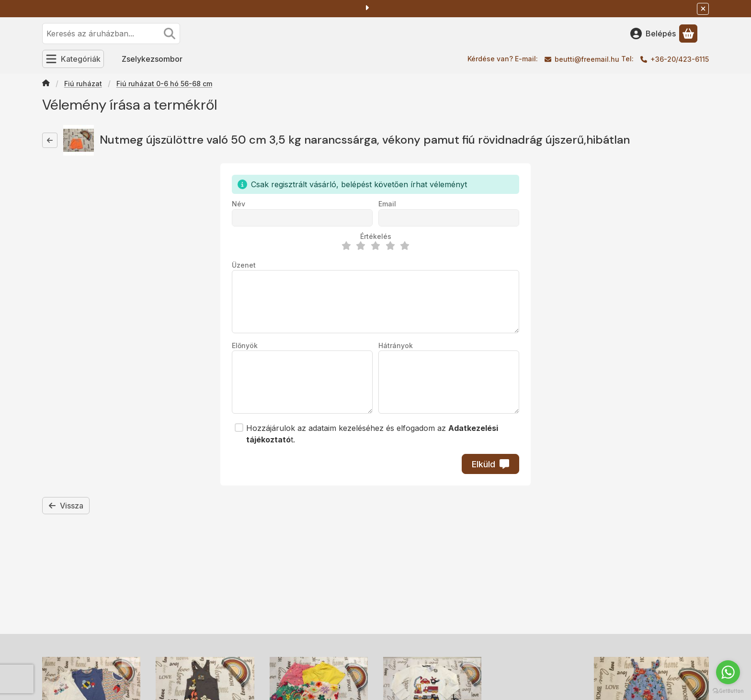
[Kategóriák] (73, 59)
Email (387, 204)
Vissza (66, 506)
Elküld (490, 464)
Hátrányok (396, 345)
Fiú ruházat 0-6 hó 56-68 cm (164, 84)
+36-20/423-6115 (680, 59)
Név (239, 204)
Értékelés (376, 236)
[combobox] (111, 34)
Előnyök (245, 345)
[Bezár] (703, 9)
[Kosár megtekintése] (688, 34)
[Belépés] (653, 34)
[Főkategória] (46, 84)
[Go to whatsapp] (728, 672)
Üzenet (244, 265)
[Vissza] (50, 140)
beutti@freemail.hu (587, 59)
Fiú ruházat (83, 84)
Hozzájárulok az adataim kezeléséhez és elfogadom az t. (372, 434)
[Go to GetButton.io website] (728, 690)
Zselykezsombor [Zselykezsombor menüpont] (152, 59)
